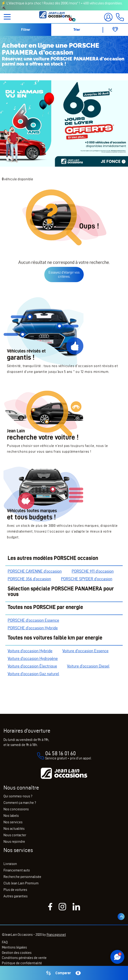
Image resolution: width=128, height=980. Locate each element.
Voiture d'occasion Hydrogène (33, 658)
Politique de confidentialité (22, 963)
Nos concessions (16, 809)
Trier (77, 30)
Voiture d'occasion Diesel (88, 666)
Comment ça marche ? (20, 803)
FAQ (5, 942)
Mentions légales (14, 947)
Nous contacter (15, 835)
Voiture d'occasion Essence (85, 651)
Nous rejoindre (14, 842)
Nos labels (11, 816)
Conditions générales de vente (24, 958)
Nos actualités (14, 829)
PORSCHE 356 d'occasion (29, 579)
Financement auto (17, 870)
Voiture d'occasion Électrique (32, 666)
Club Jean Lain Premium (21, 883)
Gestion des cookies (17, 953)
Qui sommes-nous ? (18, 796)
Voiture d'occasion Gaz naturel (33, 674)
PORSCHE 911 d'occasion (93, 571)
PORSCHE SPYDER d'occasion (87, 579)
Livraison (10, 864)
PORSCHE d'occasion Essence (33, 620)
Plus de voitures (15, 890)
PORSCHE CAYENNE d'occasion (35, 571)
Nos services (13, 822)
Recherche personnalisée (22, 877)
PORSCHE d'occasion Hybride (33, 628)
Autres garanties (16, 896)
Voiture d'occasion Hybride (30, 651)
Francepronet (56, 935)
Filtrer (26, 30)
